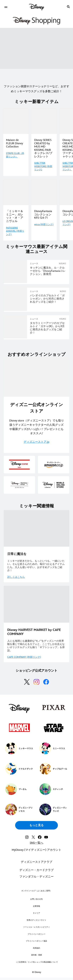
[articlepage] (16, 310)
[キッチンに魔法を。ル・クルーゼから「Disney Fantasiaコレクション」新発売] (48, 271)
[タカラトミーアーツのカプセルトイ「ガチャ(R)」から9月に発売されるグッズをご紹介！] (48, 328)
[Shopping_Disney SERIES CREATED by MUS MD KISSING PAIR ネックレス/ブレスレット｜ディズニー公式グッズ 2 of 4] (44, 121)
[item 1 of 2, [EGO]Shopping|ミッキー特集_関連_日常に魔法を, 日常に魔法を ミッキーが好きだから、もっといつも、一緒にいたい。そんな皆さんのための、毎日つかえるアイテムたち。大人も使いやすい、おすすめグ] (36, 528)
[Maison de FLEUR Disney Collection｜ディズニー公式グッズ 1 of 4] (16, 121)
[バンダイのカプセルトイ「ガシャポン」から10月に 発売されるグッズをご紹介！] (48, 299)
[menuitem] (6, 7)
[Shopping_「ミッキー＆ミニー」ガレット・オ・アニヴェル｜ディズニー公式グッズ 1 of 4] (16, 192)
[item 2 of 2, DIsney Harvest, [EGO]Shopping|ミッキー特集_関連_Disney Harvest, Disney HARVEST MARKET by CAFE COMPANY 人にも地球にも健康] (36, 604)
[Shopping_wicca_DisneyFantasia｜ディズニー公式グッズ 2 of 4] (44, 192)
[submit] (68, 7)
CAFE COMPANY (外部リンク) (24, 657)
